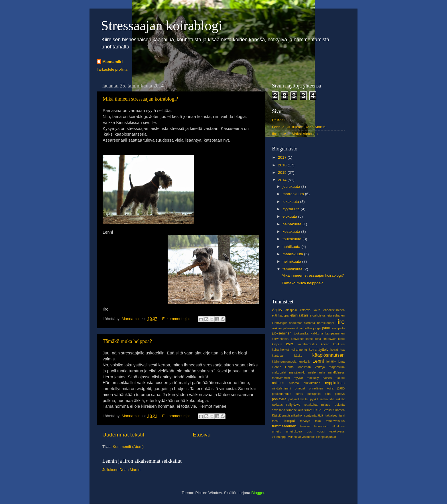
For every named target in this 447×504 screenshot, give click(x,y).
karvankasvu (281, 339)
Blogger (258, 493)
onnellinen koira (321, 388)
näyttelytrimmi (282, 388)
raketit (341, 399)
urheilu (277, 431)
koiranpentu (299, 350)
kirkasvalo (330, 339)
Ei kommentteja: (177, 319)
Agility (277, 310)
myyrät (298, 378)
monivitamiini (281, 378)
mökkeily (313, 378)
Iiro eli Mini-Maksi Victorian (295, 134)
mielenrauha (317, 372)
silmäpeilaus (295, 410)
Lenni (318, 361)
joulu (326, 328)
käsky (298, 356)
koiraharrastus (307, 344)
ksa (342, 350)
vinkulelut (308, 437)
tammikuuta (293, 269)
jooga (317, 328)
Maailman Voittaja (311, 367)
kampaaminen (335, 333)
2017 (283, 157)
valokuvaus (337, 431)
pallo (341, 388)
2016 (283, 165)
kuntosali (278, 356)
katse (309, 339)
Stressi (327, 410)
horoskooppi (326, 323)
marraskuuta (294, 194)
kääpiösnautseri (329, 355)
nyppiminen (335, 383)
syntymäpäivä (314, 415)
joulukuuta (292, 186)
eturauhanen (336, 315)
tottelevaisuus (335, 421)
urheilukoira (294, 431)
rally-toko (293, 405)
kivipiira (277, 344)
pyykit (314, 399)
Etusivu (202, 435)
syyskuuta (292, 209)
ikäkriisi (277, 328)
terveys (305, 421)
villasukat (294, 437)
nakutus (278, 383)
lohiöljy (331, 362)
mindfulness (336, 372)
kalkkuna (317, 333)
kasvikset (297, 339)
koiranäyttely (319, 350)
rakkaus (277, 405)
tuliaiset (305, 426)
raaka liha (327, 399)
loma (341, 362)
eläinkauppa (280, 315)
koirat (334, 350)
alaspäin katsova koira (303, 310)
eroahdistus (318, 315)
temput (289, 421)
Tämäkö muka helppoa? (127, 341)
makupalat (279, 372)
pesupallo (314, 394)
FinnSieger (279, 323)
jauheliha (305, 328)
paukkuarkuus (282, 394)
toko (318, 421)
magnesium (337, 367)
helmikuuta (292, 261)
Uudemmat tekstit (123, 435)
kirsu (341, 339)
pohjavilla (279, 399)
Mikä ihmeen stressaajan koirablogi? (140, 99)
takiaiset (331, 415)
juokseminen (282, 333)
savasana (279, 410)
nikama (294, 383)
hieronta (309, 323)
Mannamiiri (112, 62)
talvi (342, 415)
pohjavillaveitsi (298, 399)
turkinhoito (321, 426)
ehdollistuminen (334, 310)
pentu (299, 394)
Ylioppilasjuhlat (326, 437)
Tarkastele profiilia (112, 69)
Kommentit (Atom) (128, 447)
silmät (308, 410)
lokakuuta (291, 202)
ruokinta (339, 405)
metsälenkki (297, 372)
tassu (276, 421)
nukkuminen (312, 383)
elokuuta (290, 216)
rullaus (326, 405)
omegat (300, 388)
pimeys (340, 394)
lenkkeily (304, 362)
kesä (318, 339)
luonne (277, 367)
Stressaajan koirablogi (161, 25)
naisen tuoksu (334, 378)
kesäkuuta (292, 231)
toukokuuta (292, 239)
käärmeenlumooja (284, 362)
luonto (289, 367)
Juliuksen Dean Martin (121, 470)
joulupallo (338, 328)
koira (290, 344)
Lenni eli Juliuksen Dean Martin (299, 127)
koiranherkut (280, 350)
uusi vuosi (316, 431)
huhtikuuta (292, 247)
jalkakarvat (291, 328)
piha (328, 394)
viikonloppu (280, 437)
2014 (283, 180)
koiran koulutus (333, 344)
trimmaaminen (284, 426)
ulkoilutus (338, 426)
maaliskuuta (293, 254)
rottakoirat (311, 405)
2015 (283, 173)
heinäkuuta (292, 224)
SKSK (317, 410)
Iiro (340, 322)
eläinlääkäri (299, 315)
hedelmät (295, 323)
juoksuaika (301, 333)
